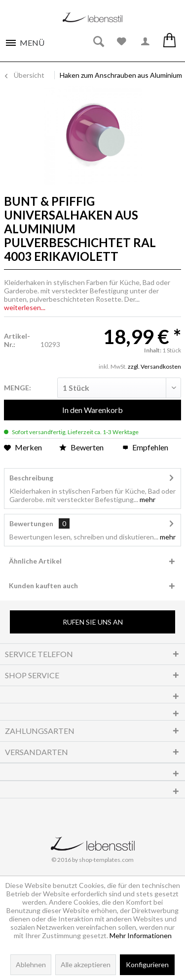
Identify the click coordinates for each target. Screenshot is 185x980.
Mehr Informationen (141, 935)
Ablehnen (31, 964)
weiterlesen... (25, 307)
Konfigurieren (147, 964)
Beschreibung (31, 478)
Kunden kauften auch (43, 585)
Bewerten (82, 447)
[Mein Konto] (146, 42)
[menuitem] (25, 40)
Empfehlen (145, 447)
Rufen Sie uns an (93, 622)
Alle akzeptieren (86, 964)
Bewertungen (31, 523)
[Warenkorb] (169, 42)
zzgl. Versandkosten (154, 366)
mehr (147, 499)
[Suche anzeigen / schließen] (98, 42)
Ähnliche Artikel (35, 561)
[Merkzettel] (122, 42)
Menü (32, 43)
